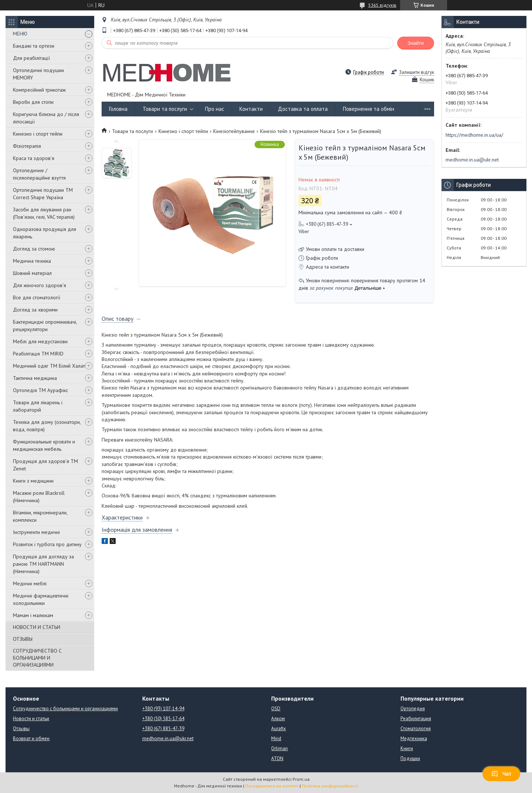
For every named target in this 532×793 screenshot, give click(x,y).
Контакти (251, 109)
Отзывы (21, 729)
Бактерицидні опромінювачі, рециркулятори (45, 326)
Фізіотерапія (27, 146)
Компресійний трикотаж (39, 90)
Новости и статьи (31, 719)
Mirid (276, 738)
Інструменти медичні (36, 532)
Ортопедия (413, 709)
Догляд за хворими (35, 310)
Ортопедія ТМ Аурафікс (40, 390)
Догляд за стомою (34, 249)
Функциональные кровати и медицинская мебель (44, 445)
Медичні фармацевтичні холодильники (41, 599)
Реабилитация (416, 719)
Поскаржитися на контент (272, 786)
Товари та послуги (165, 109)
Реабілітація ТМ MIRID (38, 354)
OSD (276, 709)
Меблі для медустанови (40, 341)
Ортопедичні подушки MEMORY (38, 74)
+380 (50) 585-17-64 (163, 719)
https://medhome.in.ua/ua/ (474, 135)
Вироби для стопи (33, 102)
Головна (118, 109)
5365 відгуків (382, 5)
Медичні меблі (30, 583)
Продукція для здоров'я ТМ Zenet (45, 465)
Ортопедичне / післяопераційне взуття (39, 174)
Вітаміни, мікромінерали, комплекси (40, 516)
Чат (501, 774)
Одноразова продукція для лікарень (45, 233)
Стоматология (416, 729)
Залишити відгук (417, 72)
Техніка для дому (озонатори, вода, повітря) (47, 426)
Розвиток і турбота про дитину (47, 544)
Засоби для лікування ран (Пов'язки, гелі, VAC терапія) (44, 213)
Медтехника (414, 738)
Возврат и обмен (31, 738)
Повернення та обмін (369, 109)
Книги (407, 748)
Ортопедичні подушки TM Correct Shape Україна (43, 194)
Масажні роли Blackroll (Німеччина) (39, 497)
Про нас (215, 109)
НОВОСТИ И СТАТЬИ (37, 627)
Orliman (279, 748)
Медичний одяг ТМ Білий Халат (49, 366)
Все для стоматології (37, 297)
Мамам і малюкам (33, 615)
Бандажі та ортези (34, 46)
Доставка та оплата (303, 109)
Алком (278, 719)
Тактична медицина (35, 378)
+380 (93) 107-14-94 (163, 709)
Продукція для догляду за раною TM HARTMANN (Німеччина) (43, 564)
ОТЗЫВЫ (23, 639)
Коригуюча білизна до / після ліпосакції (46, 118)
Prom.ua (301, 779)
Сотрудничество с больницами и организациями (65, 709)
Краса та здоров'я (34, 158)
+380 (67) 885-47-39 (163, 729)
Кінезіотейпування (234, 131)
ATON (277, 758)
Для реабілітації (31, 58)
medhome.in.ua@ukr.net (472, 160)
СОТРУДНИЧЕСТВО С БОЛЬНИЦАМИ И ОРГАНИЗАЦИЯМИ (37, 658)
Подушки (410, 758)
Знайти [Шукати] (416, 43)
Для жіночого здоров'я (40, 285)
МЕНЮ (20, 34)
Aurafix (279, 729)
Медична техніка (32, 261)
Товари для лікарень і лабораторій (38, 406)
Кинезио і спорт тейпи (38, 134)
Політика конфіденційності (330, 786)
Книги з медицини (33, 481)
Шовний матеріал (32, 273)
